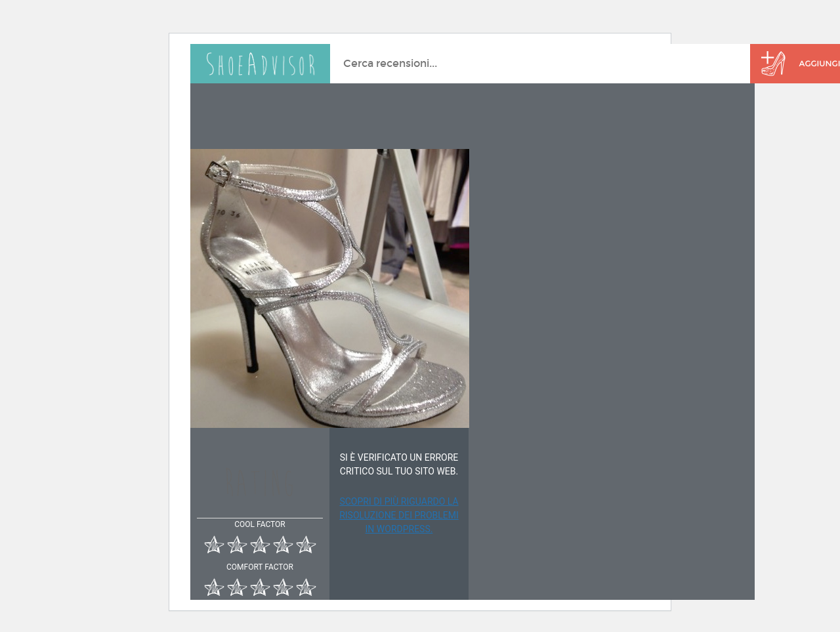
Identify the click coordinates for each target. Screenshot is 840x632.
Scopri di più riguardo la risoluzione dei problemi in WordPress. (399, 515)
